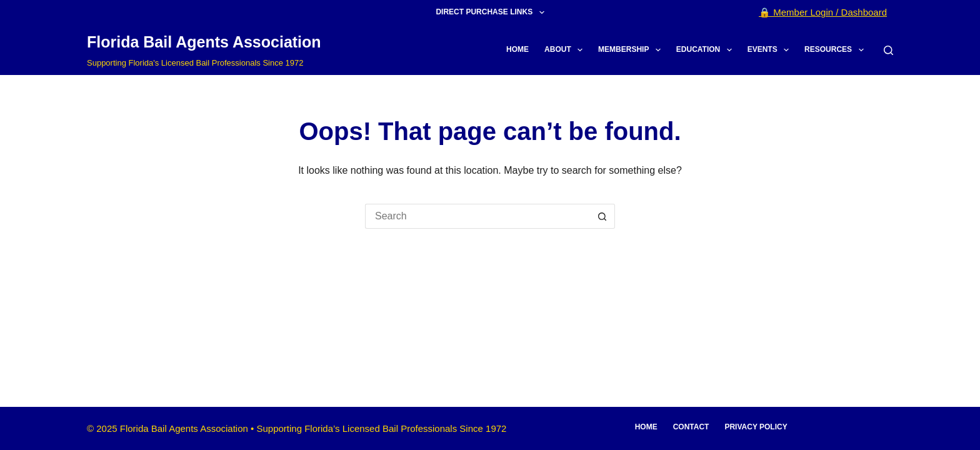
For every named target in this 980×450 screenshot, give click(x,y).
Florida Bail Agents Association (204, 42)
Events (771, 50)
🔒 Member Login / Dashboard (823, 12)
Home (517, 49)
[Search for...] (477, 216)
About (566, 50)
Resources (836, 50)
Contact (691, 427)
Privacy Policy (756, 427)
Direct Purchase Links (492, 12)
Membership (632, 50)
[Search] (888, 50)
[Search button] (602, 216)
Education (707, 50)
